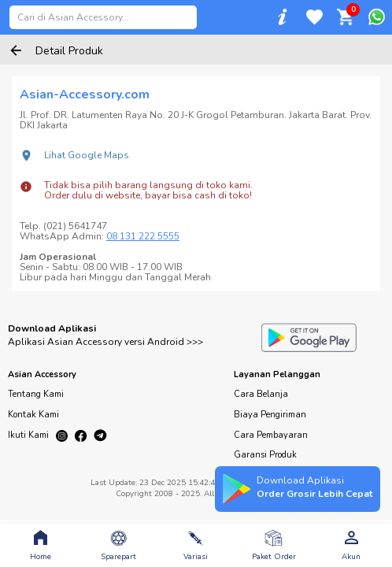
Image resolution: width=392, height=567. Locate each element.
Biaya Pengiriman (270, 415)
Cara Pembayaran (271, 435)
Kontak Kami (33, 415)
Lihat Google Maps (87, 155)
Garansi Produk (265, 455)
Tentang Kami (36, 394)
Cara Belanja (261, 394)
